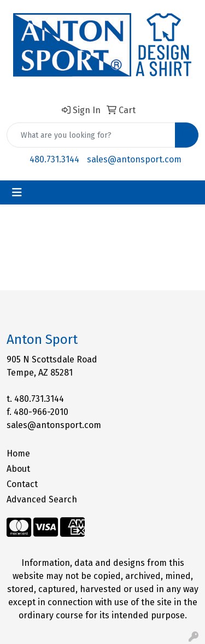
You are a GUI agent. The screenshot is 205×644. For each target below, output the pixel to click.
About (18, 469)
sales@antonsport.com (134, 159)
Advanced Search (42, 499)
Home (18, 453)
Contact (22, 484)
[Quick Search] (91, 135)
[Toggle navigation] (17, 192)
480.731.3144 (54, 159)
